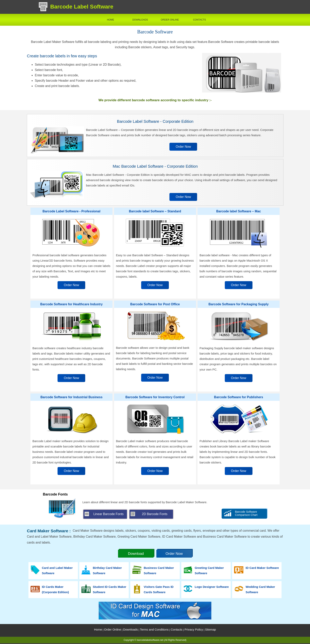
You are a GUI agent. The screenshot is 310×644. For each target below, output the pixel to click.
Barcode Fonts (55, 494)
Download (136, 554)
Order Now (183, 147)
